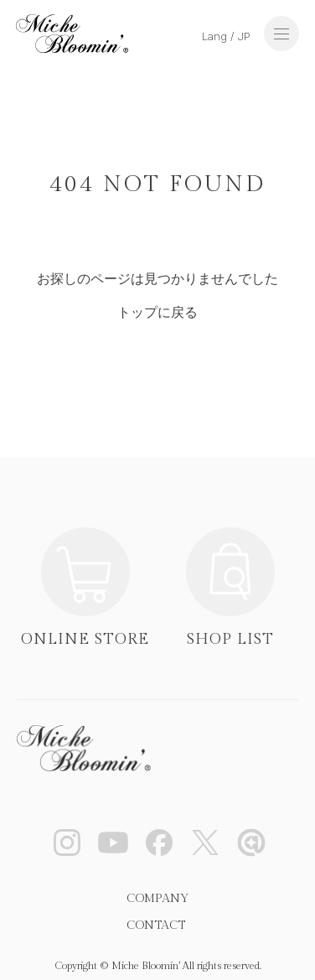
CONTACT (156, 926)
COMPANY (157, 899)
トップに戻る (157, 312)
